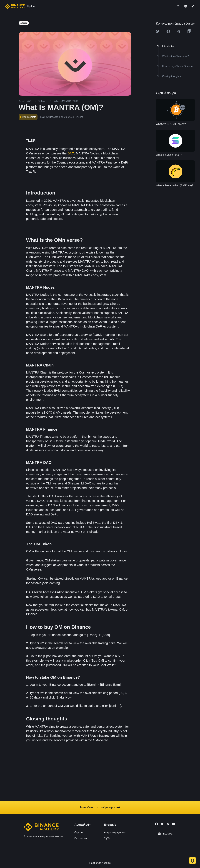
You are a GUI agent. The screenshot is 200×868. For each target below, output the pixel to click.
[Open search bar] (177, 6)
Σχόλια (108, 839)
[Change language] (186, 6)
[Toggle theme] (193, 6)
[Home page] (15, 6)
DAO (71, 153)
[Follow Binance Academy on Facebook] (157, 824)
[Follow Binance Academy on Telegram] (168, 824)
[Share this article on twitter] (158, 31)
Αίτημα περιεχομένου (116, 832)
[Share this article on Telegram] (179, 31)
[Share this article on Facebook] (168, 31)
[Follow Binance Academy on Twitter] (162, 824)
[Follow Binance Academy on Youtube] (173, 824)
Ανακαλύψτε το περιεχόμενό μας (100, 807)
